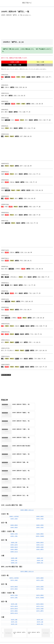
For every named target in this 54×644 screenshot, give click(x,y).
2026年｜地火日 (14, 493)
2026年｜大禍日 (40, 493)
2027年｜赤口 (40, 570)
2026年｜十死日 (14, 480)
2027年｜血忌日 (14, 552)
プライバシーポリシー (40, 640)
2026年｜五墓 (14, 488)
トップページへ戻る (14, 640)
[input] (27, 594)
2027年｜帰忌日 (40, 550)
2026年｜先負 (14, 506)
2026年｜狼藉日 (14, 495)
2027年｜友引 (40, 565)
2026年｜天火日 (40, 491)
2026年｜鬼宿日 (40, 462)
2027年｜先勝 (14, 565)
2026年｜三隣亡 (14, 482)
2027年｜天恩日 (40, 532)
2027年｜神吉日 (14, 532)
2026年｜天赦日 (14, 464)
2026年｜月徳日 (40, 473)
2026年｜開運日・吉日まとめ (27, 456)
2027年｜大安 (14, 570)
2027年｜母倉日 (14, 535)
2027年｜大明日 (40, 526)
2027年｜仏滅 (40, 568)
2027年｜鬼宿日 (40, 524)
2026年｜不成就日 (40, 482)
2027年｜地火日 (14, 554)
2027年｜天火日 (40, 552)
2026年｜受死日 (40, 480)
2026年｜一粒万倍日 (14, 462)
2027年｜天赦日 (14, 526)
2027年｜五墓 (14, 550)
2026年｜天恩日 (40, 471)
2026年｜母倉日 (14, 473)
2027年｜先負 (14, 568)
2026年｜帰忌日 (40, 488)
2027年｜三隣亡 (14, 543)
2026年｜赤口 (40, 508)
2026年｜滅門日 (40, 495)
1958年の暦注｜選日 (6, 375)
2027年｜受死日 (40, 541)
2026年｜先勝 (14, 504)
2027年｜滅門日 (40, 557)
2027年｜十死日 (14, 541)
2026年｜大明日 (40, 464)
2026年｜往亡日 (14, 497)
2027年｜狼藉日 (14, 557)
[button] (51, 593)
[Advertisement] (27, 28)
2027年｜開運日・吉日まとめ (27, 517)
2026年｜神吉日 (14, 471)
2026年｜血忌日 (14, 491)
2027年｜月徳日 (40, 535)
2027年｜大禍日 (40, 554)
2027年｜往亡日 (14, 559)
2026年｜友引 (40, 504)
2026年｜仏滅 (40, 506)
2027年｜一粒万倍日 (14, 524)
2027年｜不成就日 (40, 543)
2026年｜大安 (14, 508)
